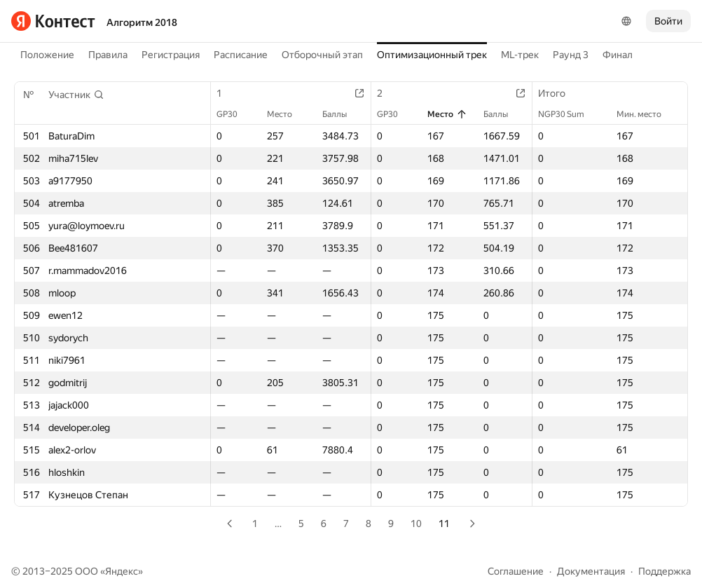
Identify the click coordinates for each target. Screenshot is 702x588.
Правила (108, 55)
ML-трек (520, 55)
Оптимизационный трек (432, 55)
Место (287, 114)
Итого (559, 93)
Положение (47, 55)
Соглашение (516, 571)
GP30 (234, 114)
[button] (76, 95)
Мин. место (646, 114)
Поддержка (665, 571)
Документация (591, 571)
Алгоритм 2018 (142, 22)
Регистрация (171, 55)
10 (416, 524)
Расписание (241, 55)
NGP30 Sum (568, 114)
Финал (618, 55)
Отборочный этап (322, 55)
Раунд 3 (571, 55)
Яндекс (122, 571)
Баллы (342, 114)
